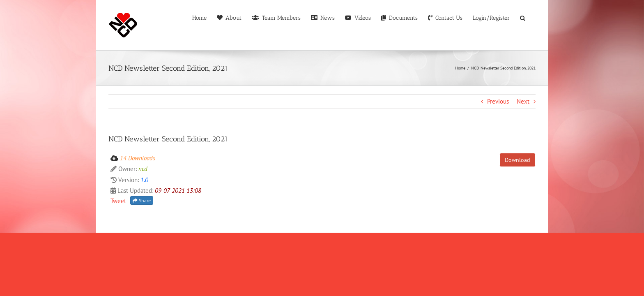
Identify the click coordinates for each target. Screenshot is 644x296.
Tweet (118, 235)
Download (517, 194)
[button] (533, 67)
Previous (498, 136)
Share (142, 235)
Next (523, 136)
